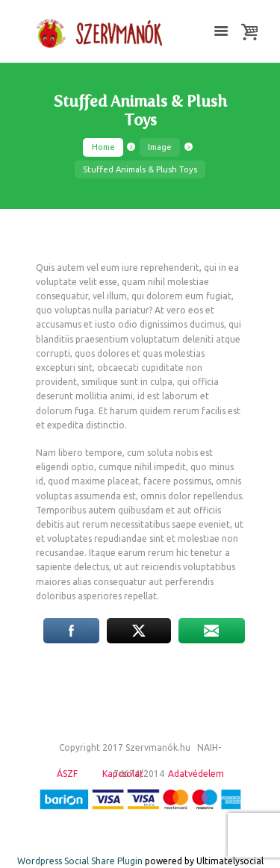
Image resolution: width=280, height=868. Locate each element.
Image (160, 147)
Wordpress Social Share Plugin (81, 861)
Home (103, 147)
